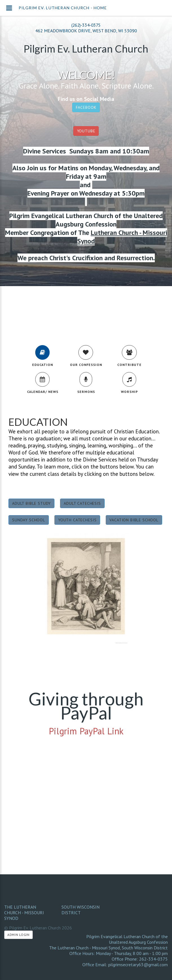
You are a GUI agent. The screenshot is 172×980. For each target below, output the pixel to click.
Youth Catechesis (77, 520)
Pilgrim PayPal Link (86, 731)
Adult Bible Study (31, 503)
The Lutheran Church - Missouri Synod (24, 913)
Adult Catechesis (82, 503)
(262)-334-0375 (86, 25)
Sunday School (29, 520)
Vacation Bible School (134, 520)
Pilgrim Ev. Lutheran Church (86, 49)
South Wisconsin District (81, 910)
